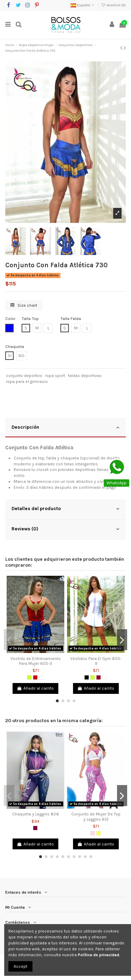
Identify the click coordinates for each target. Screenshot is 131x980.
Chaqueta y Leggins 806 (36, 814)
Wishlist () (114, 5)
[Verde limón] (29, 677)
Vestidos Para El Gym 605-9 (96, 661)
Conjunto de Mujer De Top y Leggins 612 (96, 816)
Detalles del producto (65, 509)
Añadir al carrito (35, 688)
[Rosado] (93, 833)
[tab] (65, 428)
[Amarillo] (99, 833)
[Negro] (87, 677)
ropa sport (55, 376)
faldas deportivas (85, 376)
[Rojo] (35, 677)
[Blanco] (41, 677)
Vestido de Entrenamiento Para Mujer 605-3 (36, 661)
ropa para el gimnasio (27, 382)
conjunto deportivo (24, 376)
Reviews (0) (65, 529)
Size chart (24, 305)
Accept (20, 966)
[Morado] (35, 828)
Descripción (65, 427)
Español (83, 5)
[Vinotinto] (99, 677)
